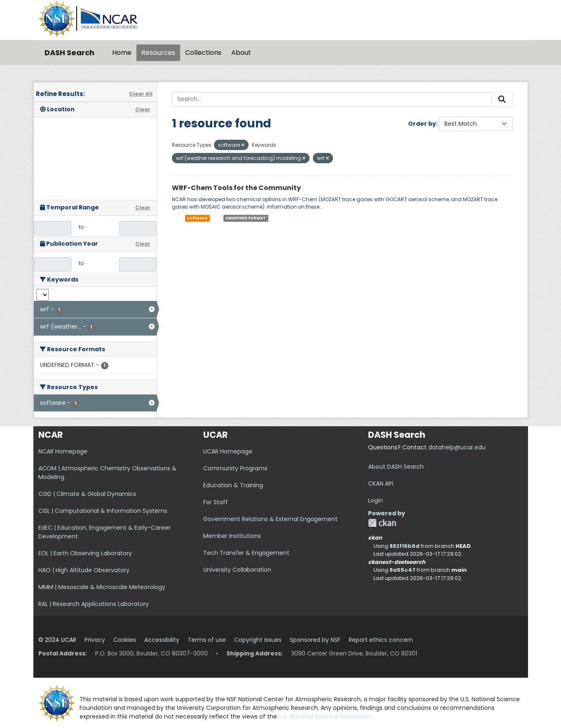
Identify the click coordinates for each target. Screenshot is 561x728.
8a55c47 (403, 570)
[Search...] (332, 99)
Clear (143, 109)
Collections (203, 53)
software (197, 218)
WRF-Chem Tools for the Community (236, 188)
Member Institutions (232, 536)
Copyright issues (258, 640)
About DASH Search (396, 467)
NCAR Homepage (63, 451)
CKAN (382, 523)
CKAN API (381, 484)
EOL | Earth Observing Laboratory (85, 553)
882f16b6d (405, 546)
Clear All (141, 94)
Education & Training (233, 485)
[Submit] (502, 99)
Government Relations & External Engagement (270, 519)
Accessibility (162, 640)
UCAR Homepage (228, 451)
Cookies (125, 640)
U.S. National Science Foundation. (326, 716)
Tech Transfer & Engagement (246, 553)
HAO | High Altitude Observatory (84, 570)
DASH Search (69, 53)
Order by (422, 124)
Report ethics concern (381, 640)
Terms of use (207, 640)
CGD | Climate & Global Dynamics (87, 494)
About (241, 53)
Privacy (95, 640)
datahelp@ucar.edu (457, 447)
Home (122, 53)
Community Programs (235, 468)
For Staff (216, 502)
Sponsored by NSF (315, 640)
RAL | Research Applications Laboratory (94, 604)
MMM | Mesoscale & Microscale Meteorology (102, 587)
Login (376, 500)
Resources (158, 53)
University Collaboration (237, 570)
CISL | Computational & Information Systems (103, 511)
